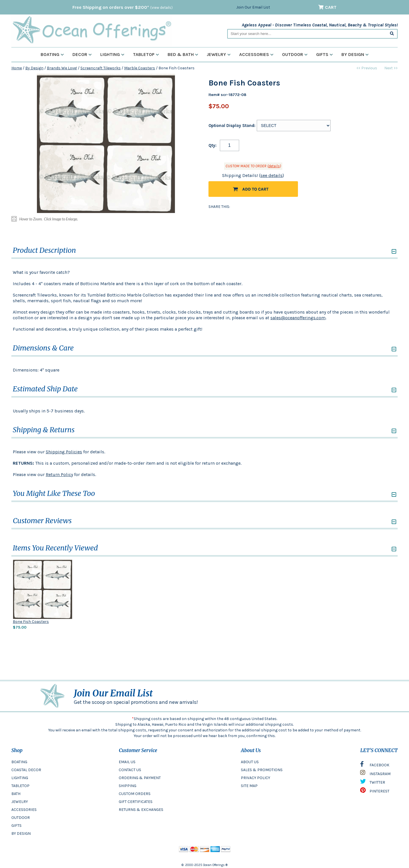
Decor (82, 54)
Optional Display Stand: (232, 126)
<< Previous (367, 68)
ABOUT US (250, 762)
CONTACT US (130, 770)
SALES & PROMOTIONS (262, 770)
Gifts (325, 54)
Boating (52, 54)
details (274, 166)
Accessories (256, 54)
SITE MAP (249, 786)
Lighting (112, 54)
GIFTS (16, 826)
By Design (355, 54)
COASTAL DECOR (26, 770)
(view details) (161, 8)
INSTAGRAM (375, 774)
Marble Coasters (140, 68)
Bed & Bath (183, 54)
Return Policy (59, 474)
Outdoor (295, 54)
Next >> (391, 68)
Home (17, 68)
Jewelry (219, 54)
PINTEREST (375, 792)
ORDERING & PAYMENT (140, 778)
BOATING (19, 762)
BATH (16, 794)
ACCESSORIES (24, 810)
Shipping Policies (64, 452)
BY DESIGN (21, 833)
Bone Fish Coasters (31, 622)
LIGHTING (20, 778)
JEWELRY (20, 802)
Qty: (212, 145)
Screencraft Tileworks (101, 68)
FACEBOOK (375, 765)
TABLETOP (20, 786)
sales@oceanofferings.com (298, 318)
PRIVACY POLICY (255, 778)
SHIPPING (128, 786)
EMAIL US (127, 762)
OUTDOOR (21, 818)
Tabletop (146, 54)
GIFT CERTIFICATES (136, 802)
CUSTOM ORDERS (135, 794)
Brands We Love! (62, 68)
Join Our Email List (253, 7)
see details (272, 175)
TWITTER (373, 783)
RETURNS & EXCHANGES (141, 810)
